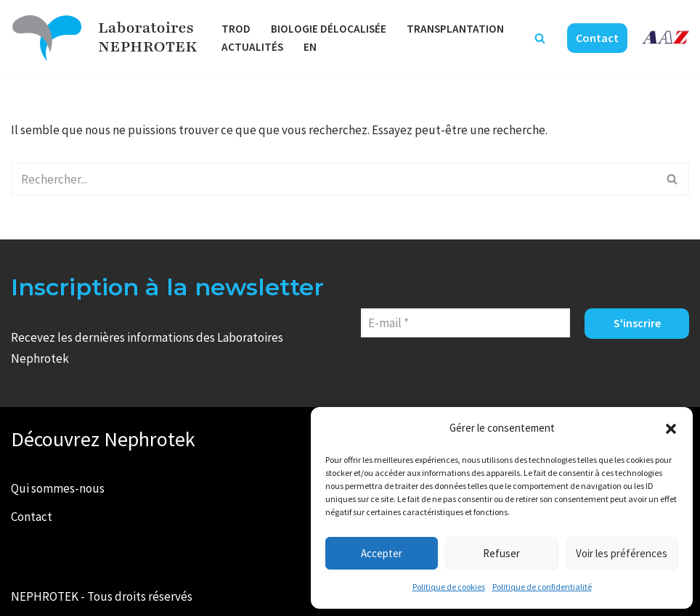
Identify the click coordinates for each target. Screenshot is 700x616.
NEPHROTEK (147, 47)
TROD (236, 29)
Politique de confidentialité (542, 587)
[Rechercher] (540, 38)
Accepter (382, 553)
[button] (671, 429)
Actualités (252, 47)
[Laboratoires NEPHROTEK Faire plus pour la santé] (47, 38)
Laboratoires (146, 28)
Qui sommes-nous (58, 488)
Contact (597, 38)
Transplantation (455, 29)
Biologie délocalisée (329, 29)
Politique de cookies (449, 587)
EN (310, 47)
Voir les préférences (622, 553)
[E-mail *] (465, 323)
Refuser (501, 553)
